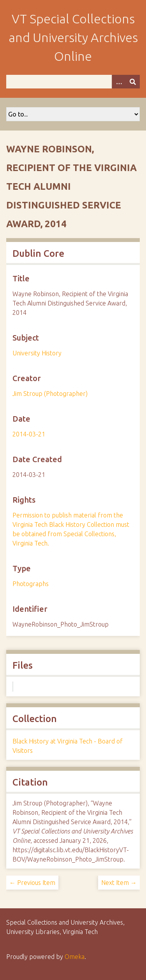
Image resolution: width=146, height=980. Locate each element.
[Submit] (133, 82)
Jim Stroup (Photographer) (50, 394)
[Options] (119, 82)
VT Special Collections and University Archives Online (73, 37)
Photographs (31, 584)
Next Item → (119, 883)
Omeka (75, 957)
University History (37, 353)
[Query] (73, 82)
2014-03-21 (29, 434)
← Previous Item (32, 883)
